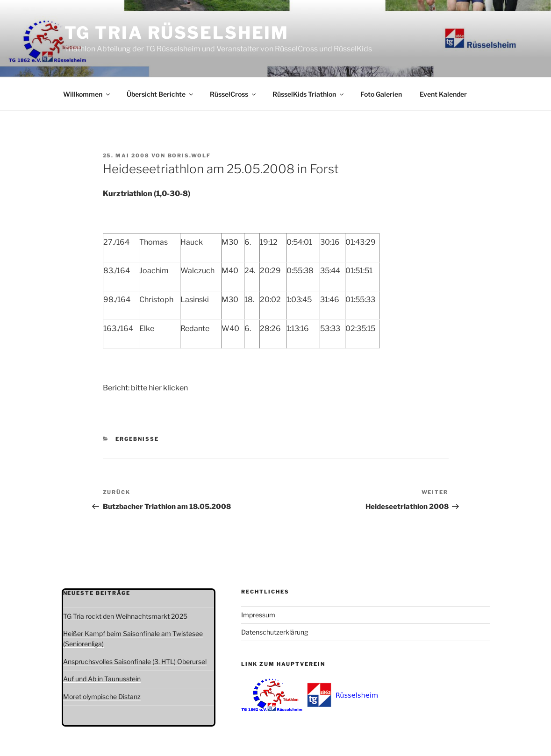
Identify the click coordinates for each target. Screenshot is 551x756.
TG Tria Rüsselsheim (177, 33)
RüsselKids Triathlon (309, 94)
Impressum (258, 615)
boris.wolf (190, 155)
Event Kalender (443, 94)
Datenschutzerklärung (275, 632)
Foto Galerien (381, 94)
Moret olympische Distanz (102, 696)
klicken (175, 388)
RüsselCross (233, 94)
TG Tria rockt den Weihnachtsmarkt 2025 (125, 616)
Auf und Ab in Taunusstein (102, 679)
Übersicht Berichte (161, 94)
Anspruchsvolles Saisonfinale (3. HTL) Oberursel (135, 661)
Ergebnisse (137, 439)
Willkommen (87, 94)
